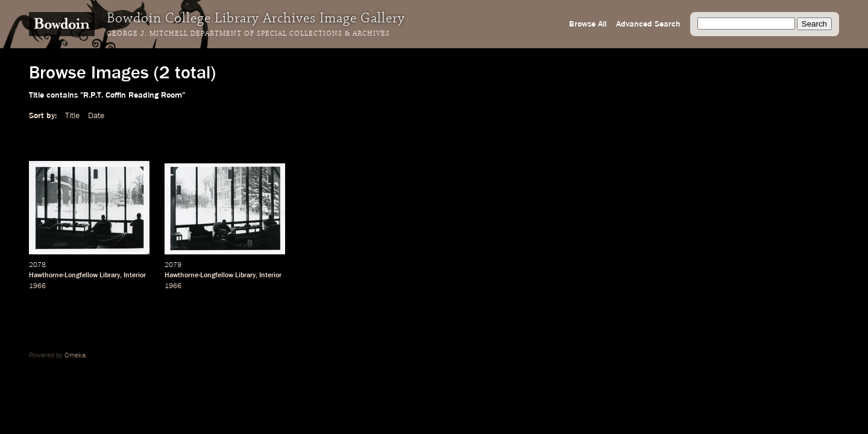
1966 (37, 286)
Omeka (75, 356)
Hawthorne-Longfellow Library (74, 275)
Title (72, 116)
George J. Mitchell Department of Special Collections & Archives (248, 34)
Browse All (588, 24)
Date (96, 116)
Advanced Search (648, 24)
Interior (135, 275)
